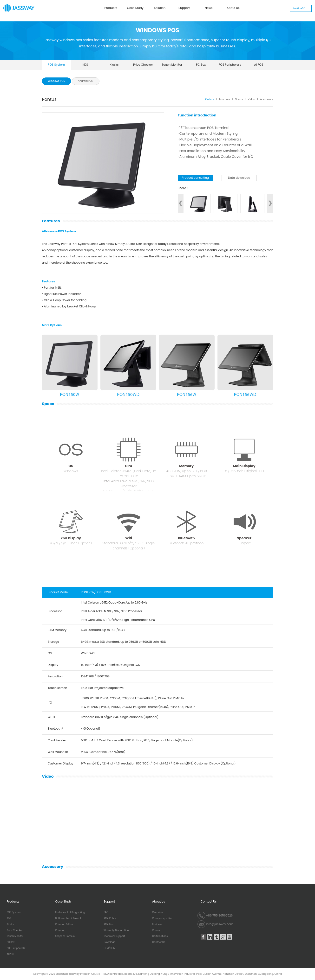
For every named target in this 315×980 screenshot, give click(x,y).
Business (157, 924)
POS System (56, 65)
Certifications (160, 936)
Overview (158, 912)
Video (251, 99)
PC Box (201, 65)
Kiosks (114, 65)
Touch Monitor (172, 65)
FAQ (106, 912)
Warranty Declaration (116, 930)
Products (111, 8)
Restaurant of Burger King (70, 912)
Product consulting (195, 178)
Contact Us (159, 942)
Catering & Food (65, 924)
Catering (60, 930)
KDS (85, 65)
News (209, 8)
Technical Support (114, 936)
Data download (239, 178)
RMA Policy (110, 918)
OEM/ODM (109, 948)
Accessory (267, 99)
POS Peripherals (230, 65)
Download (109, 942)
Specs (239, 99)
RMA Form (109, 924)
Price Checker (143, 65)
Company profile (162, 918)
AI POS (259, 65)
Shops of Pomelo (65, 936)
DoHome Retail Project (68, 918)
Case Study (135, 8)
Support (184, 8)
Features (225, 99)
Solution (160, 8)
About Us (233, 8)
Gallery (210, 99)
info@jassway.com (220, 924)
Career (156, 930)
